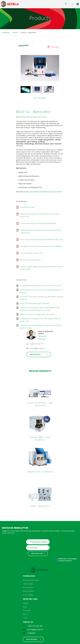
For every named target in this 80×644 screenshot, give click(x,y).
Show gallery (41, 98)
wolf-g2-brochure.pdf (27, 207)
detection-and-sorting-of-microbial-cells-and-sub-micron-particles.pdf (40, 215)
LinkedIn (31, 633)
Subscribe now (37, 553)
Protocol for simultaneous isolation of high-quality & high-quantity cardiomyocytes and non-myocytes (40, 309)
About (25, 607)
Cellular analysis (28, 584)
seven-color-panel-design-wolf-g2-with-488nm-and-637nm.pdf (41, 239)
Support (26, 603)
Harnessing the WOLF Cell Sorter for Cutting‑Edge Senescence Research (41, 291)
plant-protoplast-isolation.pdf (30, 260)
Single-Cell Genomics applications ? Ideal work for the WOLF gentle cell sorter (41, 327)
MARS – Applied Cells (40, 506)
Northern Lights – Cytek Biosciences (40, 438)
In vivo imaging (28, 595)
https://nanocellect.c (32, 192)
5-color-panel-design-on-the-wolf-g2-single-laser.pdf (38, 223)
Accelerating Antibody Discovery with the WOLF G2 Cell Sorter (41, 286)
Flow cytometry (28, 587)
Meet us (26, 614)
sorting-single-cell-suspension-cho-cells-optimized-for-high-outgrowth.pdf (41, 231)
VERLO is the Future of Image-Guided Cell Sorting (37, 314)
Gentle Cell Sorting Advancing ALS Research (35, 303)
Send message (32, 639)
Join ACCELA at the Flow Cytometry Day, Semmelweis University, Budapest (42, 298)
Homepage (6, 32)
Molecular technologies (68, 559)
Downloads (27, 610)
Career (25, 618)
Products (15, 32)
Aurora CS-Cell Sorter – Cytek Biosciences (40, 404)
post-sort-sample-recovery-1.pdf (31, 253)
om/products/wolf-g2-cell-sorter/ (51, 192)
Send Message (35, 354)
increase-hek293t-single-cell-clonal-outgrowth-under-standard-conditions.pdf (42, 268)
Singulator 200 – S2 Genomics (40, 472)
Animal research (65, 561)
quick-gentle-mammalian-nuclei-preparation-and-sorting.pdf (41, 246)
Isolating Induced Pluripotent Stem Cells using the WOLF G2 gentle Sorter (40, 320)
